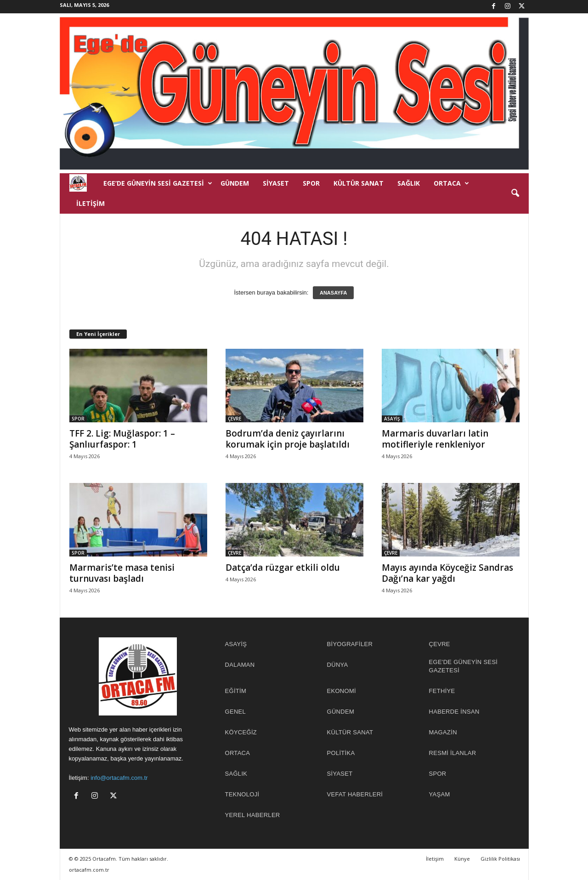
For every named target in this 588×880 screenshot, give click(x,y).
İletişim (90, 203)
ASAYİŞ (392, 419)
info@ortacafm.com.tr (119, 778)
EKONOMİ (342, 691)
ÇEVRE (235, 419)
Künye (462, 859)
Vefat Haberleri (355, 794)
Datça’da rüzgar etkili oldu (283, 568)
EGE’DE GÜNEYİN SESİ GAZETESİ (158, 183)
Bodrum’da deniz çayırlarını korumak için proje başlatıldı (288, 439)
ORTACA (451, 183)
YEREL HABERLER (253, 815)
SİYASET (276, 183)
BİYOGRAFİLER (350, 644)
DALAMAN (240, 665)
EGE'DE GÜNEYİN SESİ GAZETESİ (464, 666)
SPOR (311, 183)
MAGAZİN (443, 732)
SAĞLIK (409, 183)
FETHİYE (442, 691)
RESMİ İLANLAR (453, 753)
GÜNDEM (235, 183)
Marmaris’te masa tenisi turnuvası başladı (122, 573)
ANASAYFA (334, 293)
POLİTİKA (341, 753)
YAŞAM (440, 794)
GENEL (236, 712)
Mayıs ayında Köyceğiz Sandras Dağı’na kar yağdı (447, 573)
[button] (515, 193)
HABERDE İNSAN (454, 712)
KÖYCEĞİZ (241, 732)
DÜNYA (338, 665)
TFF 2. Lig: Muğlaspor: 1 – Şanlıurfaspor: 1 (122, 439)
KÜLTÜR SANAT (359, 183)
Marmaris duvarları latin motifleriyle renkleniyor (435, 439)
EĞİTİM (236, 691)
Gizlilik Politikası (500, 859)
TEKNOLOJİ (242, 794)
